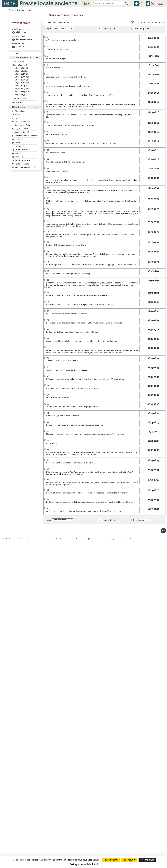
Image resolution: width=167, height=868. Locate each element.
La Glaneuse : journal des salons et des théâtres (67, 314)
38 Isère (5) (17, 115)
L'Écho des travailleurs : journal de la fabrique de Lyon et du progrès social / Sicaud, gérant (85, 379)
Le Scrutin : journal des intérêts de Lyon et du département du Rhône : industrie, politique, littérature (90, 502)
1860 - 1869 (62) (22, 86)
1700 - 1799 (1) (18, 61)
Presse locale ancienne (49, 3)
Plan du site (32, 539)
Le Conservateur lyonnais (57, 134)
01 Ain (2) (16, 118)
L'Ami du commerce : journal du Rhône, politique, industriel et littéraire (77, 295)
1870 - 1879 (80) (22, 89)
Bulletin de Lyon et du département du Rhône (66, 245)
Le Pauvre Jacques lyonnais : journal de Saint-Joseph (69, 274)
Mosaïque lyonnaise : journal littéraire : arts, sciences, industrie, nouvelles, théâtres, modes (85, 434)
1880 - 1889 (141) (22, 92)
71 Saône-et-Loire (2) (21, 132)
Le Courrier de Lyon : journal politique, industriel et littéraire (72, 332)
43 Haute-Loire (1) (20, 150)
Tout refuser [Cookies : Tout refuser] (129, 860)
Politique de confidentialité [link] (84, 864)
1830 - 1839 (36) (22, 77)
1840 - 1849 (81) (22, 80)
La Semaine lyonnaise (56, 153)
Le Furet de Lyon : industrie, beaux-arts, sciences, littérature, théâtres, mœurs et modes (84, 323)
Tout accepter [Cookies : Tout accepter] (111, 860)
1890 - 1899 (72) (22, 95)
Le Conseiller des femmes (58, 397)
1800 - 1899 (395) (20, 65)
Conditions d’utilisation (57, 539)
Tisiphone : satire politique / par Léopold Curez (67, 370)
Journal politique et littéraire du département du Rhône (70, 125)
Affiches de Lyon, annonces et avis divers (64, 40)
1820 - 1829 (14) (22, 74)
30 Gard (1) (17, 143)
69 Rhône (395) (19, 111)
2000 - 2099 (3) (19, 102)
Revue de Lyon (53, 443)
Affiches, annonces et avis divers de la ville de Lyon (68, 86)
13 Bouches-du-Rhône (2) (23, 125)
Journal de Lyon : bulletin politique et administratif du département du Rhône (80, 95)
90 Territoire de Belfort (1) (24, 167)
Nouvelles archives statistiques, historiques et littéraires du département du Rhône (82, 341)
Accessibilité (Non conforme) (88, 539)
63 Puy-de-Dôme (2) (21, 129)
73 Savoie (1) (18, 157)
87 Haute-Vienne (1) (21, 164)
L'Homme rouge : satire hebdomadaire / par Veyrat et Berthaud (74, 388)
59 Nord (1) (17, 153)
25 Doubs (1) (17, 139)
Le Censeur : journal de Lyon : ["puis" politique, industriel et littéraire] (76, 425)
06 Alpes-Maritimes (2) (22, 122)
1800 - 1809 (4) (22, 68)
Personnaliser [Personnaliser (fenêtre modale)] (147, 860)
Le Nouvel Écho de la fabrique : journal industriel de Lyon (71, 463)
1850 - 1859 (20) (22, 83)
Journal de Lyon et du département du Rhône (66, 77)
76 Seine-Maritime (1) (21, 160)
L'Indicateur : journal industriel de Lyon (63, 416)
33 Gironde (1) (18, 146)
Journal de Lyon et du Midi (58, 49)
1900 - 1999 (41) (19, 98)
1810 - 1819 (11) (22, 71)
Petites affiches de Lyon (56, 59)
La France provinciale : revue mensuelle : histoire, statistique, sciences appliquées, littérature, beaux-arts (91, 265)
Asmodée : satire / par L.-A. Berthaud (62, 361)
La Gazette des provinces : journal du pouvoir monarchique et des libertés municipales (83, 511)
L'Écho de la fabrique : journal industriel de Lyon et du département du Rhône (80, 305)
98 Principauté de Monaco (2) (25, 136)
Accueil (12, 10)
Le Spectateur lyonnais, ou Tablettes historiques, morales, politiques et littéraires (81, 144)
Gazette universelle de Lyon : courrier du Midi (66, 162)
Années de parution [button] (22, 57)
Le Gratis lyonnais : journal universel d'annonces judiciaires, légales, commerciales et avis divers (87, 493)
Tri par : (49, 29)
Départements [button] (19, 107)
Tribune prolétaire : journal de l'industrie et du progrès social (72, 407)
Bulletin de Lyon (53, 68)
